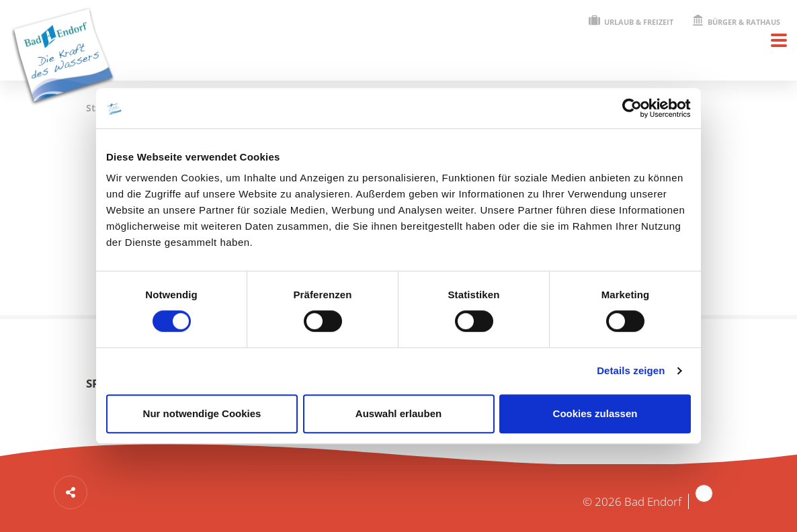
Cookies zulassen (595, 413)
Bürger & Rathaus (736, 22)
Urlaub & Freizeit (631, 22)
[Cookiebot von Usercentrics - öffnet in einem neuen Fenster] (632, 108)
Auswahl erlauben (398, 413)
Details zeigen (631, 370)
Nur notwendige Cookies (202, 413)
